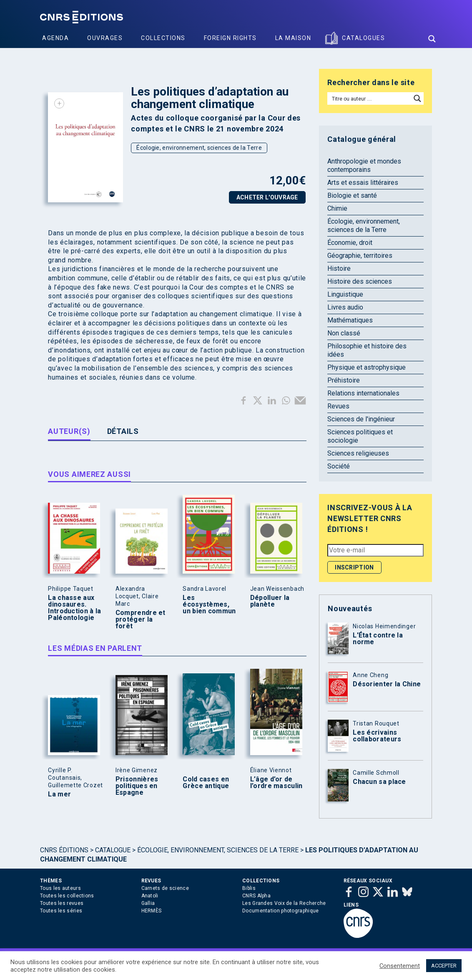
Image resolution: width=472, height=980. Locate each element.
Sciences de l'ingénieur (361, 419)
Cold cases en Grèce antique (206, 783)
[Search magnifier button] (432, 39)
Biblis (249, 888)
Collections (163, 38)
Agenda (55, 38)
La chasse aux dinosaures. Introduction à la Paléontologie (74, 608)
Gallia (148, 903)
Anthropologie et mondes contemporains (364, 165)
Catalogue (113, 850)
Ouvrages (105, 38)
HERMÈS (152, 911)
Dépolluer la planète (270, 601)
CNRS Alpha (256, 896)
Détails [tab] (123, 431)
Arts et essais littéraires (363, 183)
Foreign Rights (230, 38)
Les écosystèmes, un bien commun (209, 605)
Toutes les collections (67, 896)
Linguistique (345, 294)
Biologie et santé (352, 195)
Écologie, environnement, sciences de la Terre (199, 148)
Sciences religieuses (358, 453)
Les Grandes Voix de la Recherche (284, 903)
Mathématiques (350, 320)
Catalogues (363, 38)
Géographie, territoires (360, 256)
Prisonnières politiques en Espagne (137, 786)
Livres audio (345, 307)
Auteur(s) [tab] (69, 431)
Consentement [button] (400, 966)
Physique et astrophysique (367, 367)
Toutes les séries (61, 911)
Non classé (344, 333)
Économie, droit (350, 243)
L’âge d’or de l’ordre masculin (276, 783)
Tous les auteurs (60, 888)
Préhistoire (344, 380)
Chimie (337, 208)
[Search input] (370, 98)
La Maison (293, 38)
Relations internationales (363, 393)
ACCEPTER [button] (444, 966)
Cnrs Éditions (64, 850)
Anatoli (150, 896)
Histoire (339, 268)
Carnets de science (165, 888)
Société (339, 466)
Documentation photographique (280, 911)
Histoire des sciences (360, 281)
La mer (59, 794)
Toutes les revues (62, 903)
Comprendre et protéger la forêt (141, 620)
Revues (338, 406)
